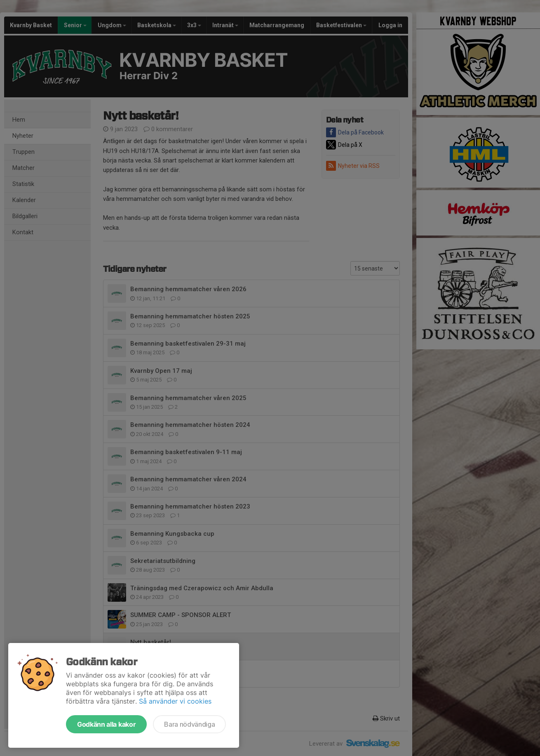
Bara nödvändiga (189, 724)
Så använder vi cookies (175, 701)
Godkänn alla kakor (106, 724)
